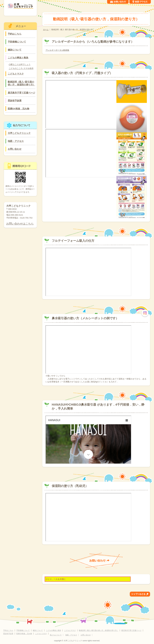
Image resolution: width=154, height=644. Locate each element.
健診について (15, 50)
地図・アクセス (16, 141)
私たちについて (56, 635)
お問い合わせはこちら (20, 224)
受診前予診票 (15, 101)
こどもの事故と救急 (18, 58)
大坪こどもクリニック (19, 133)
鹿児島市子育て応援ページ (21, 93)
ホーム (46, 30)
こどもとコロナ (41, 634)
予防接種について (17, 42)
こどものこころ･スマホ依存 (21, 68)
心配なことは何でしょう (20, 64)
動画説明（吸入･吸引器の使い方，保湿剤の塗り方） (21, 83)
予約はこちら (15, 34)
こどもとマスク (16, 74)
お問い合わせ (15, 149)
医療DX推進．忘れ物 (18, 109)
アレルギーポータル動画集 (57, 50)
